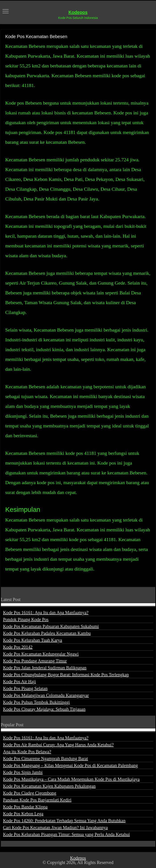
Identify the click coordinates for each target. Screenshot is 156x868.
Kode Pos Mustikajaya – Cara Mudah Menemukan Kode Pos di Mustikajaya (71, 779)
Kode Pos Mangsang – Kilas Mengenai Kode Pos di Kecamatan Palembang (71, 765)
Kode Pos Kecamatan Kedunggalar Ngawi (41, 654)
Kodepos (78, 12)
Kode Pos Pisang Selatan (25, 688)
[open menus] (6, 12)
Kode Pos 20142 (18, 647)
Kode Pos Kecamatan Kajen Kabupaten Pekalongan (49, 786)
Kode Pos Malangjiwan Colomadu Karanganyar (46, 695)
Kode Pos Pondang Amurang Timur (35, 661)
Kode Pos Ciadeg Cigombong (30, 793)
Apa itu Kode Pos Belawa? (27, 752)
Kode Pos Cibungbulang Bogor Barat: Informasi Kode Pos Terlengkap (66, 675)
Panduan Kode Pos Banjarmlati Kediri (37, 800)
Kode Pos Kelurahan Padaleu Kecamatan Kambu (47, 633)
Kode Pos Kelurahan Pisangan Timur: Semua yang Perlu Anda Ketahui (67, 834)
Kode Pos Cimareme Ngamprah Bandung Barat (46, 759)
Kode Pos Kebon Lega (23, 814)
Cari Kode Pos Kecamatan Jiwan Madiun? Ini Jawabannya (55, 828)
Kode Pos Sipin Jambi (23, 772)
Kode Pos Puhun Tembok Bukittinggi (36, 702)
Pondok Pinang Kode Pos (26, 619)
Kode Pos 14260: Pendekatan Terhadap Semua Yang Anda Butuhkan (64, 821)
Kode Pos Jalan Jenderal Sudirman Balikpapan (45, 668)
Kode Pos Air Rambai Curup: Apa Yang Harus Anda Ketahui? (58, 745)
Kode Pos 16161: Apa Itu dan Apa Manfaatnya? (46, 613)
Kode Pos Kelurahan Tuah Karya (33, 640)
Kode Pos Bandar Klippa (25, 807)
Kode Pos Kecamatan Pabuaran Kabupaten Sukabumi (51, 626)
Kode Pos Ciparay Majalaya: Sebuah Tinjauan (44, 709)
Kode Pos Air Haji (20, 682)
